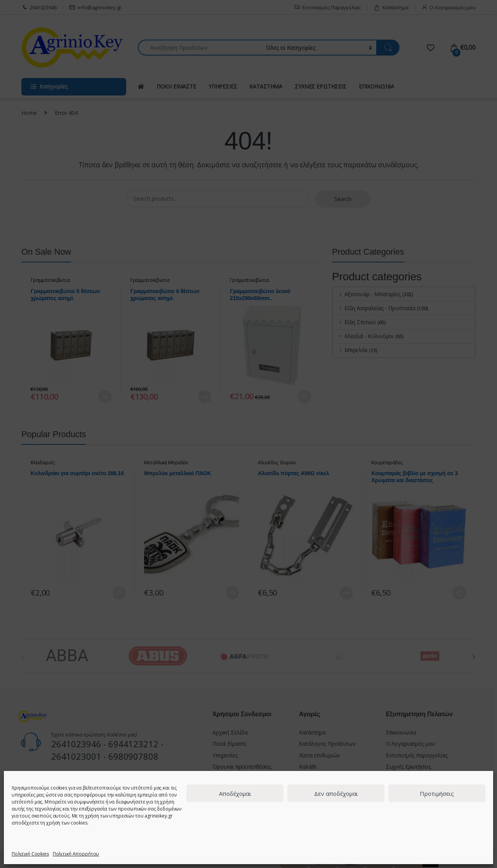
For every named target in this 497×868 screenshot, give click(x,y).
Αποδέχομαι (235, 793)
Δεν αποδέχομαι (336, 793)
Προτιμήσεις (437, 793)
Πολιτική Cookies (30, 854)
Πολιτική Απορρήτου (76, 854)
